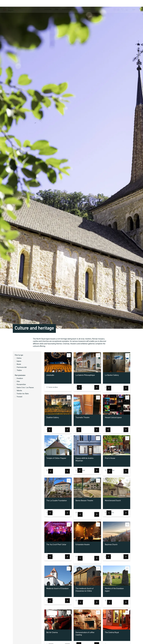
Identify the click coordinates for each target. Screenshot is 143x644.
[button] (115, 3)
